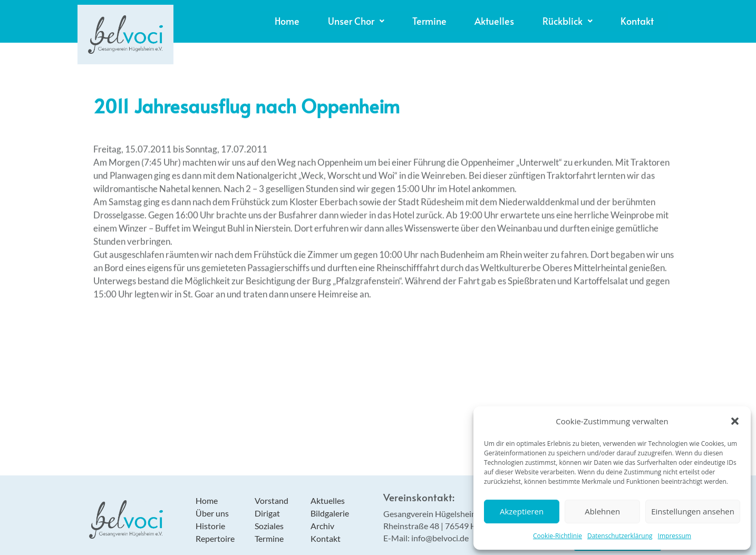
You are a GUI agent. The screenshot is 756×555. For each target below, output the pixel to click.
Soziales (269, 517)
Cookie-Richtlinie (558, 536)
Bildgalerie (330, 504)
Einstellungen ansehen (693, 511)
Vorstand (272, 491)
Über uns (212, 504)
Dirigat (267, 504)
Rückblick (550, 17)
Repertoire (215, 529)
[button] (735, 421)
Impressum (675, 536)
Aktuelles (465, 17)
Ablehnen (602, 511)
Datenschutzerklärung (620, 536)
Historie (210, 517)
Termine (389, 17)
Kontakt (632, 17)
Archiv (322, 517)
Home (224, 17)
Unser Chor (304, 17)
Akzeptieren (522, 511)
